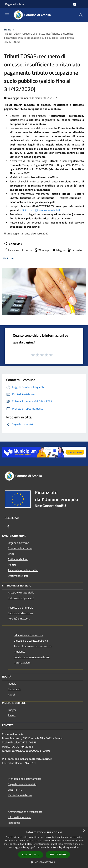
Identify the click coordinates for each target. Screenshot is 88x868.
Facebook (12, 250)
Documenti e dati (18, 576)
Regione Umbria (14, 4)
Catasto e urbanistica (20, 613)
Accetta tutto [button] (31, 855)
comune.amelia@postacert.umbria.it (30, 759)
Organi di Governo (19, 543)
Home (8, 29)
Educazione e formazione (28, 635)
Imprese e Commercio (20, 608)
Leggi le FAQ (15, 790)
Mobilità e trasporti (19, 618)
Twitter (27, 250)
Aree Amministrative (20, 548)
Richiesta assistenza (20, 795)
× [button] (84, 831)
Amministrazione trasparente (25, 812)
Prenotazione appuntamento (25, 779)
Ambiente (19, 652)
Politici (12, 565)
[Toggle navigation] (7, 15)
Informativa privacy (19, 817)
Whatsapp (42, 250)
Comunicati (15, 689)
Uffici (11, 554)
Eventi (12, 715)
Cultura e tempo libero (21, 598)
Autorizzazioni (22, 662)
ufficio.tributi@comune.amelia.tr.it (40, 210)
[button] (44, 862)
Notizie (12, 684)
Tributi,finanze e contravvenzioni (33, 646)
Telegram (59, 250)
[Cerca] (81, 15)
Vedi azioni (11, 259)
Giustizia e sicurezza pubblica (31, 641)
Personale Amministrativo (23, 570)
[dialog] (44, 848)
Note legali (14, 823)
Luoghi (12, 710)
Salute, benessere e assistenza (32, 657)
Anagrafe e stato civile (21, 592)
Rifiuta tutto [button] (58, 854)
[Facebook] (8, 527)
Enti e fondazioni (18, 559)
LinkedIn (75, 250)
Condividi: (13, 244)
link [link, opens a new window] (77, 847)
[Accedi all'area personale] (75, 4)
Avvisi (11, 694)
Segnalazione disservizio (22, 784)
